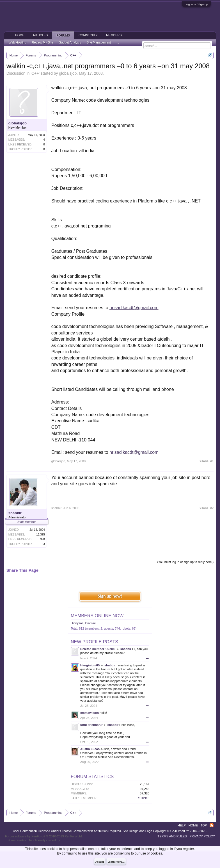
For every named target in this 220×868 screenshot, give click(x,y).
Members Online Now (97, 616)
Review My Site (43, 42)
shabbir (15, 513)
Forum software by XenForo (44, 836)
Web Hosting (18, 42)
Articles (40, 35)
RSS (212, 825)
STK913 (144, 798)
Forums (63, 35)
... (118, 42)
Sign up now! (110, 596)
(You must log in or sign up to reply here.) (185, 562)
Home (20, 35)
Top (204, 825)
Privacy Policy (202, 836)
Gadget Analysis (70, 42)
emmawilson (90, 713)
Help (182, 825)
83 (43, 544)
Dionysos (77, 623)
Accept (100, 862)
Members (114, 35)
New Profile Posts (94, 642)
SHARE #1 (206, 461)
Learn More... (116, 862)
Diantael (91, 623)
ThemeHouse (70, 840)
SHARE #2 (206, 508)
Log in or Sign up (196, 4)
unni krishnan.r (91, 725)
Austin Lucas (90, 749)
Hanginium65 (90, 665)
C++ (35, 73)
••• (148, 658)
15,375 (41, 535)
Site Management (99, 42)
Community (88, 35)
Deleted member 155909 (98, 649)
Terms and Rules (172, 836)
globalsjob (68, 73)
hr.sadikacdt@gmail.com (134, 308)
